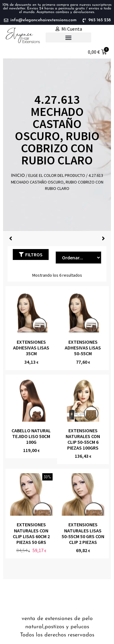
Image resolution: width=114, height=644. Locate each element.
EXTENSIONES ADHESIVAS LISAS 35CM (31, 348)
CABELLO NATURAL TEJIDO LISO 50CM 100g (31, 436)
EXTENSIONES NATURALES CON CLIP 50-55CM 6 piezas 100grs (83, 439)
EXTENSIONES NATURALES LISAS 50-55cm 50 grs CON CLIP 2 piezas (83, 533)
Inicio (18, 176)
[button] (68, 37)
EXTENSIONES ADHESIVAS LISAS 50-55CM (83, 348)
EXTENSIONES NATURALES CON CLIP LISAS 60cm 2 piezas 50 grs (31, 533)
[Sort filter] (78, 258)
